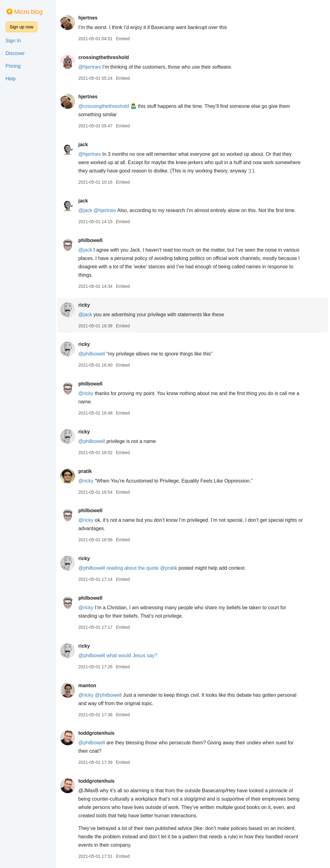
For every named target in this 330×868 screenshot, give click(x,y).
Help (11, 79)
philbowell (90, 240)
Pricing (13, 66)
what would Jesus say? (132, 655)
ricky (84, 305)
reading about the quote (132, 568)
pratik (85, 471)
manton (87, 685)
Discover (15, 53)
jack (83, 145)
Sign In (13, 41)
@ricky (86, 393)
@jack (85, 210)
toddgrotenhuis (96, 733)
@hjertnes (89, 67)
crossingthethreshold (104, 57)
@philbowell (92, 354)
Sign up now (21, 27)
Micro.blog (28, 12)
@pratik (169, 568)
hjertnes (88, 18)
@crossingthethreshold (104, 106)
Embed (123, 39)
